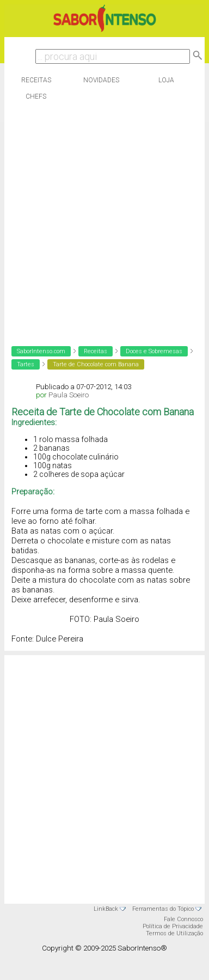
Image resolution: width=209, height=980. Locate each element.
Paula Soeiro (69, 395)
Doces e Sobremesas (154, 351)
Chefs (36, 96)
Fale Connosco (183, 919)
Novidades (101, 80)
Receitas (36, 80)
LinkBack (106, 909)
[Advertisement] (102, 220)
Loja (166, 80)
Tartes (26, 364)
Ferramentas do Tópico (163, 909)
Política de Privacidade (173, 926)
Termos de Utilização (174, 933)
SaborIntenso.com (41, 351)
